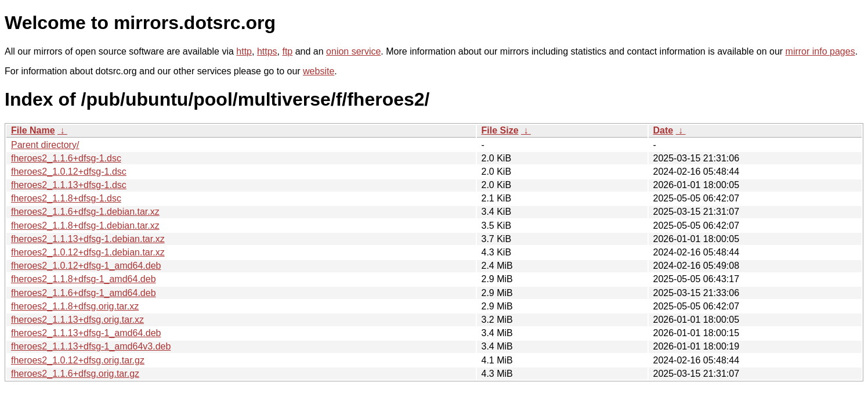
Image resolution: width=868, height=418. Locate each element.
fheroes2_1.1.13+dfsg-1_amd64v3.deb (91, 346)
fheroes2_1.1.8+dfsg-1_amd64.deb (84, 279)
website (319, 71)
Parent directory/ (45, 145)
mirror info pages (820, 51)
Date (663, 130)
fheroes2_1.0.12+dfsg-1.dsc (69, 172)
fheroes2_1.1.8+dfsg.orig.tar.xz (75, 306)
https (267, 51)
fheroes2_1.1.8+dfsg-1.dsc (66, 198)
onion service (353, 51)
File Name (33, 130)
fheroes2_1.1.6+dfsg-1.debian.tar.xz (85, 212)
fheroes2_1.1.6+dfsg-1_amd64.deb (84, 293)
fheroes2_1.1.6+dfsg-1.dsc (66, 158)
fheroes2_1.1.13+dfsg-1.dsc (69, 185)
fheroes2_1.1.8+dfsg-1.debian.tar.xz (85, 226)
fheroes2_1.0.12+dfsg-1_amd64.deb (86, 266)
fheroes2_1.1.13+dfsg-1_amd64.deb (86, 333)
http (244, 51)
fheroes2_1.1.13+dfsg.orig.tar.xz (77, 320)
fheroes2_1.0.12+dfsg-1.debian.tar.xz (88, 252)
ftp (287, 51)
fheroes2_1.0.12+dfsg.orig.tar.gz (78, 360)
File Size (500, 130)
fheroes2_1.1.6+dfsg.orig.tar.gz (75, 374)
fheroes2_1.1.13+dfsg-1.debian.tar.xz (88, 239)
